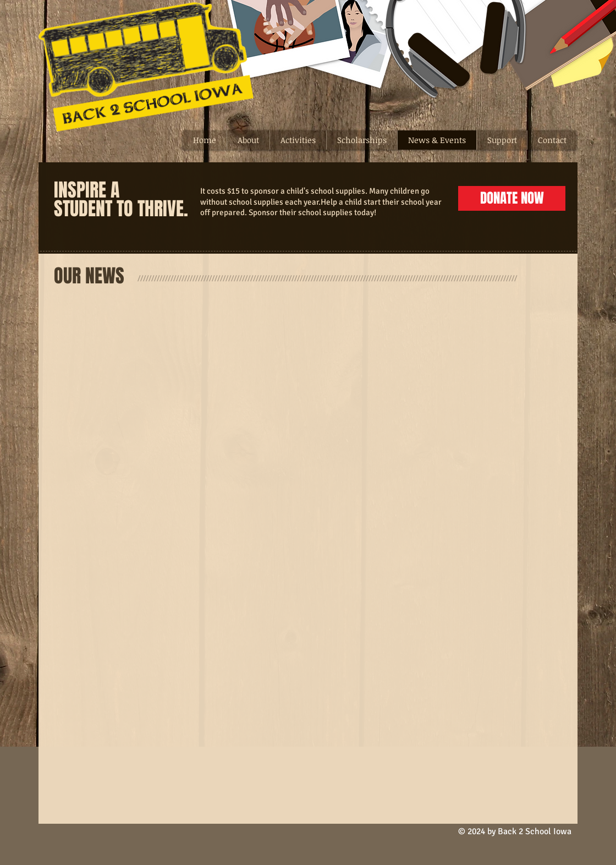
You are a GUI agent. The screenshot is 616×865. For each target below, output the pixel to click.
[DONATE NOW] (512, 198)
